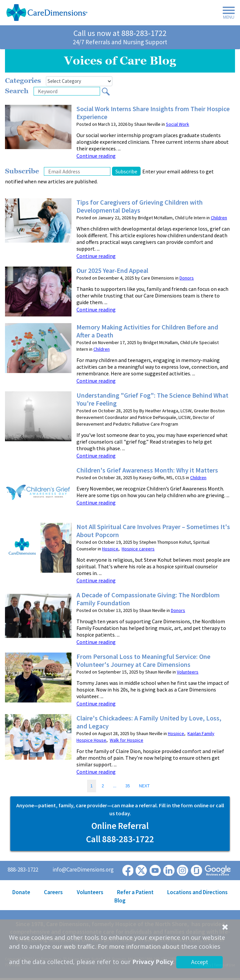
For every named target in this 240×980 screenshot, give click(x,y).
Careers (53, 892)
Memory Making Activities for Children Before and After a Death (147, 331)
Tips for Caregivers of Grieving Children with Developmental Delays (140, 206)
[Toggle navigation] (227, 14)
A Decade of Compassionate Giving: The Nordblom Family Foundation (148, 599)
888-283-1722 (144, 33)
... (115, 786)
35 (127, 786)
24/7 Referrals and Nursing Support (120, 42)
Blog (120, 900)
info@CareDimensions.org (83, 870)
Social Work (178, 124)
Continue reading (96, 156)
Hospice (110, 549)
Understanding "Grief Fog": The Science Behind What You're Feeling (152, 399)
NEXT (144, 786)
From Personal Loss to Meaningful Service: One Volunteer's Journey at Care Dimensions (143, 661)
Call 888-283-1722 (120, 839)
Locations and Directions (197, 892)
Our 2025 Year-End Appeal (112, 271)
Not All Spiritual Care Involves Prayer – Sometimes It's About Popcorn (153, 531)
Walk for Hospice (126, 740)
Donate (21, 892)
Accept (200, 962)
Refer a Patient (135, 892)
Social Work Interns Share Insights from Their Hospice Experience (153, 113)
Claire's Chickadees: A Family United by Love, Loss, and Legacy (149, 722)
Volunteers (188, 672)
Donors (187, 278)
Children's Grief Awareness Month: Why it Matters (147, 470)
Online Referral (120, 826)
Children (219, 218)
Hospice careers (138, 549)
